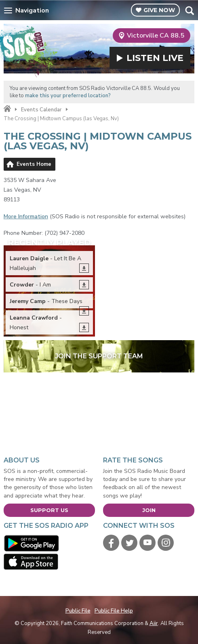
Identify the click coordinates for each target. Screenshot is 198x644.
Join (149, 510)
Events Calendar (41, 110)
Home (7, 109)
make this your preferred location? (68, 96)
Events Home (34, 164)
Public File (78, 611)
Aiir (154, 623)
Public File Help (114, 611)
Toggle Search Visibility (189, 10)
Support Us (49, 510)
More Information (26, 216)
